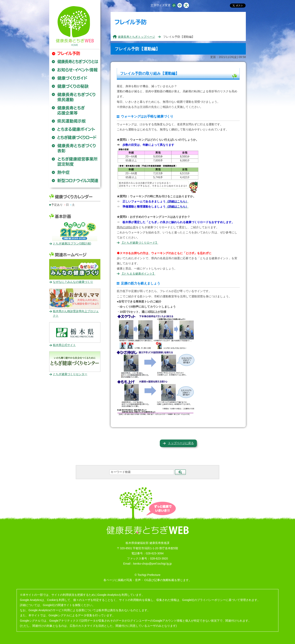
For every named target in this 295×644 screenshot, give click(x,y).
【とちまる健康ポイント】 (138, 274)
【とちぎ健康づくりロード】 (140, 243)
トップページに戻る (181, 443)
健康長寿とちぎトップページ (136, 37)
